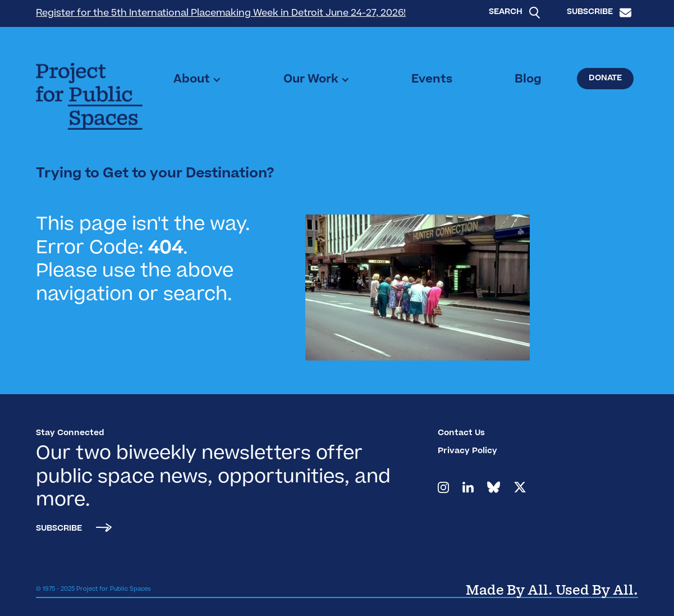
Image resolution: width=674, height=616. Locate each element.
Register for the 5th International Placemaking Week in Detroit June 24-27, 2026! (221, 13)
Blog (528, 80)
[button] (197, 80)
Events (432, 80)
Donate (605, 79)
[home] (89, 96)
